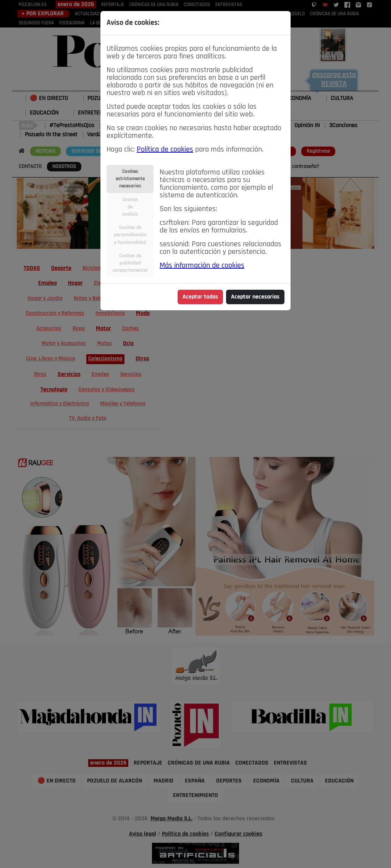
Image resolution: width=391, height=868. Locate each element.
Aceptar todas (200, 297)
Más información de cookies (202, 266)
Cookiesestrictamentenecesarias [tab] (130, 179)
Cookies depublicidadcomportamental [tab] (130, 263)
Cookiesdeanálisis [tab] (130, 207)
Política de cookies (165, 150)
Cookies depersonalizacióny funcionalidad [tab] (130, 235)
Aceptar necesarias (255, 297)
